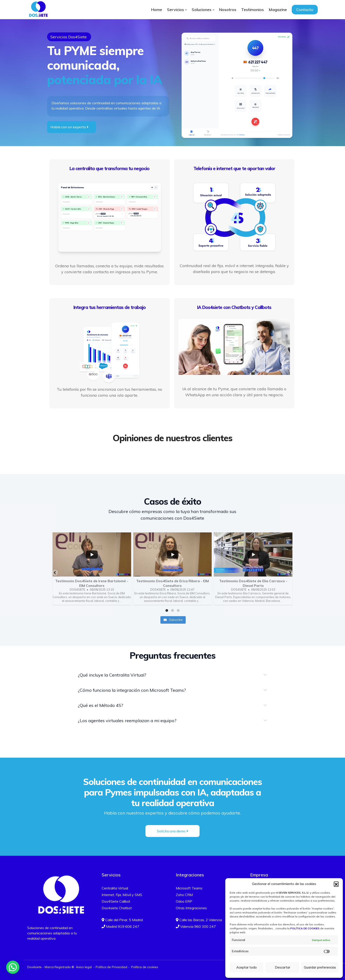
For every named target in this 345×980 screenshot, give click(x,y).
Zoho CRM (184, 895)
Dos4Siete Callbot (116, 901)
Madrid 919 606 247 (120, 926)
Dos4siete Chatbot (117, 908)
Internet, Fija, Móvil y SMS (122, 895)
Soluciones (202, 10)
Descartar (283, 967)
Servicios (175, 10)
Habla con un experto (69, 127)
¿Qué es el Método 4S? (101, 705)
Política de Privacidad (111, 967)
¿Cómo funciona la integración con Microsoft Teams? (132, 690)
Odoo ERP (184, 901)
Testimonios (252, 10)
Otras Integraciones (191, 908)
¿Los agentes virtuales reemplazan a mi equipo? (127, 721)
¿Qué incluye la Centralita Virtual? (112, 675)
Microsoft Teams (189, 888)
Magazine (278, 10)
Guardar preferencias (320, 967)
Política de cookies (145, 967)
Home (157, 10)
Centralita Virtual (115, 888)
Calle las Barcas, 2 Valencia (199, 920)
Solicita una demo (172, 831)
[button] (336, 884)
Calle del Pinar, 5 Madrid (122, 920)
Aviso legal (84, 967)
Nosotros (228, 10)
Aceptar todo (247, 967)
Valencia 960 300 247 (196, 926)
